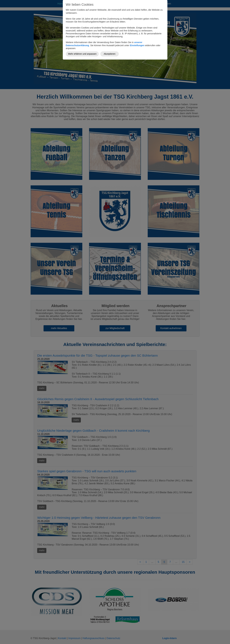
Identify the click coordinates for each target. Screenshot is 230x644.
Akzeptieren (110, 54)
